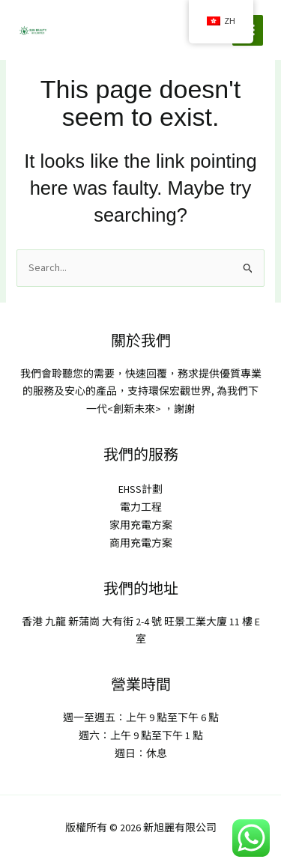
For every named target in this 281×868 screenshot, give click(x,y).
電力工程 (141, 507)
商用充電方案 (141, 543)
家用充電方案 (141, 525)
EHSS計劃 (140, 489)
